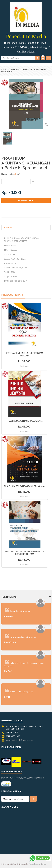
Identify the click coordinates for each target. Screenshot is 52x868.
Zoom (46, 124)
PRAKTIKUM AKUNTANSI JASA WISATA (25, 421)
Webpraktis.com (34, 864)
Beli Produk (25, 366)
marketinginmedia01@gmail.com (20, 740)
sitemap (43, 864)
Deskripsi (8, 227)
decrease (4, 182)
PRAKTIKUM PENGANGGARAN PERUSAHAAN (25, 486)
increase (33, 182)
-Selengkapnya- (25, 611)
